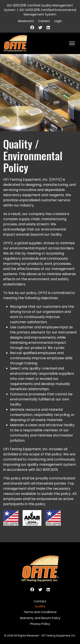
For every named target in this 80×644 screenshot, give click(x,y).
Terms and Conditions (40, 612)
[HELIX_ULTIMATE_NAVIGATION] (72, 43)
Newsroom (26, 21)
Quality (40, 606)
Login (58, 21)
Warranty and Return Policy (40, 618)
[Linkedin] (48, 28)
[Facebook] (32, 28)
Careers (44, 21)
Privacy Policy (40, 624)
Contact (40, 601)
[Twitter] (40, 28)
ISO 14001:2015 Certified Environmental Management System (48, 12)
